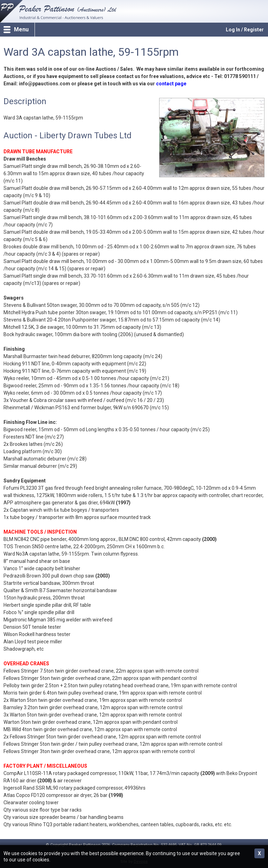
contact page (171, 84)
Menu (21, 29)
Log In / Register (245, 30)
